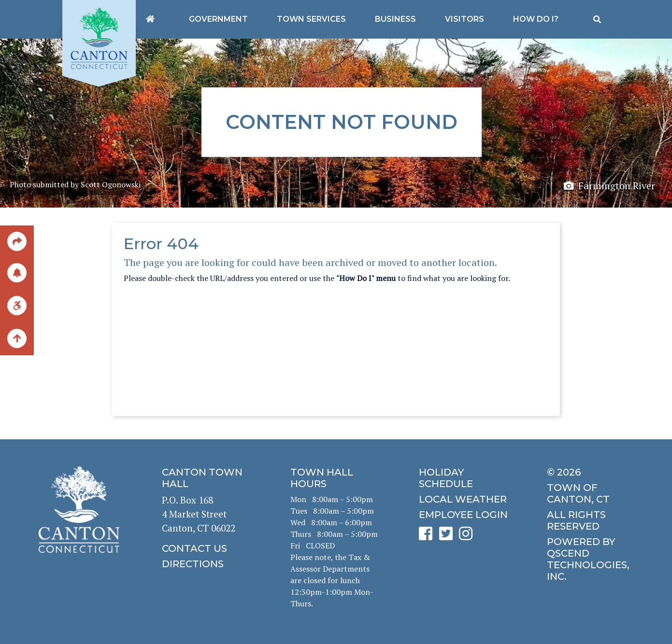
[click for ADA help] (17, 305)
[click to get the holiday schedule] (465, 478)
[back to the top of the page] (17, 339)
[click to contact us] (208, 548)
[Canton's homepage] (150, 19)
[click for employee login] (465, 515)
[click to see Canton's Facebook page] (428, 537)
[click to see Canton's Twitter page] (448, 537)
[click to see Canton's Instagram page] (468, 537)
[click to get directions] (208, 564)
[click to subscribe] (17, 272)
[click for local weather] (465, 499)
